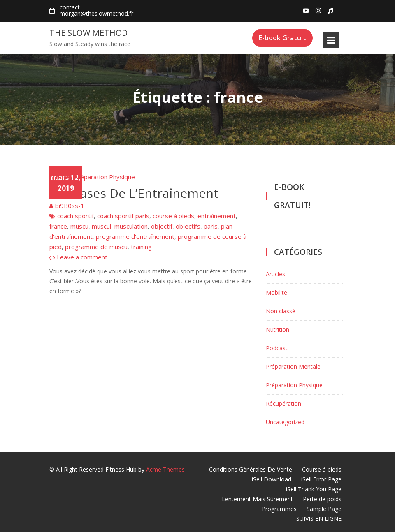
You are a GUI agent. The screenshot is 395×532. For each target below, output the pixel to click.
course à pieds (173, 216)
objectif (162, 226)
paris (211, 226)
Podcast (277, 348)
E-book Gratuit (282, 38)
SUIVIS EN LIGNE (319, 519)
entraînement (217, 216)
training (141, 247)
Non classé (281, 311)
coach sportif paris (123, 216)
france (58, 226)
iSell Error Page (321, 479)
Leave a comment (82, 257)
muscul (101, 226)
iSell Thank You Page (314, 489)
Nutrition (278, 330)
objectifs (188, 226)
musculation (131, 226)
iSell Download (272, 479)
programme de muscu (96, 247)
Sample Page (324, 509)
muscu (79, 226)
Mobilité (276, 293)
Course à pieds (322, 469)
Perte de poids (322, 499)
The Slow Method (88, 33)
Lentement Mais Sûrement (257, 499)
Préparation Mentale (293, 367)
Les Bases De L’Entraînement (134, 193)
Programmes (279, 509)
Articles (60, 177)
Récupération (283, 404)
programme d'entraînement (135, 236)
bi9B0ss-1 (70, 206)
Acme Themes (165, 469)
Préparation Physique (104, 177)
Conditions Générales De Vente (251, 469)
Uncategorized (285, 422)
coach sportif (76, 216)
